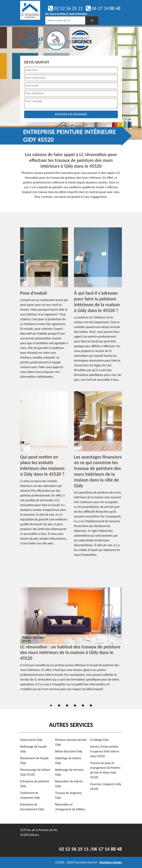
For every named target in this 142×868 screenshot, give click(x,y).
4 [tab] (75, 705)
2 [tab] (59, 705)
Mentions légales (111, 862)
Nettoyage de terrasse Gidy (69, 772)
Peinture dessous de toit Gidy (71, 742)
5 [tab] (83, 705)
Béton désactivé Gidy (69, 751)
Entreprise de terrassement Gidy (32, 807)
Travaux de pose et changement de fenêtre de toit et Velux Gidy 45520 (105, 770)
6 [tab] (91, 705)
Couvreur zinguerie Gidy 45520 (106, 786)
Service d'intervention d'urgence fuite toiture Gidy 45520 (105, 751)
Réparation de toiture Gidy (69, 784)
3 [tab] (67, 705)
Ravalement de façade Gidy (34, 760)
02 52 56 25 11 (65, 8)
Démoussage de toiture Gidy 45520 (35, 772)
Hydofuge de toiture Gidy (68, 760)
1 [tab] (51, 705)
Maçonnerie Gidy (31, 740)
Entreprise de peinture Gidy (35, 784)
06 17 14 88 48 (103, 8)
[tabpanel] (71, 641)
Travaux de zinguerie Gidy (68, 795)
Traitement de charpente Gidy (30, 795)
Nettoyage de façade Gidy (33, 749)
